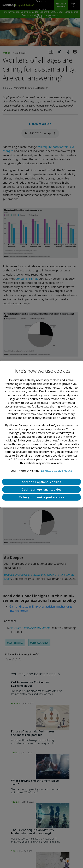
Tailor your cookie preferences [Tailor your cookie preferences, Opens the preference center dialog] (42, 497)
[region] (41, 434)
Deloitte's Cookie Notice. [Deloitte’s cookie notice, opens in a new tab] (57, 470)
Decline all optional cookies (41, 489)
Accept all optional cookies (41, 482)
